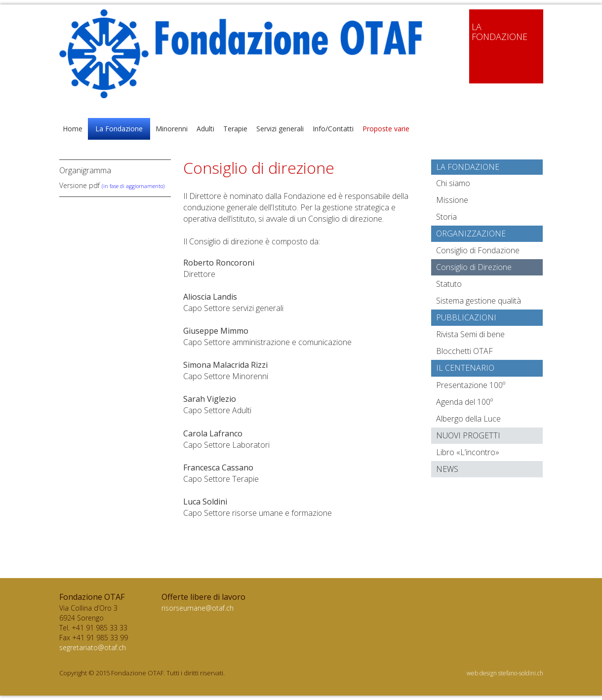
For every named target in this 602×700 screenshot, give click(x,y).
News (447, 469)
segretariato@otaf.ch (93, 647)
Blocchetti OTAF (464, 351)
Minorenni (172, 129)
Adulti (205, 129)
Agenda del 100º (464, 402)
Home (73, 129)
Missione (452, 200)
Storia (446, 217)
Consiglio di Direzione (474, 267)
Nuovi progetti (468, 435)
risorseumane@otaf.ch (198, 608)
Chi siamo (453, 183)
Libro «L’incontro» (468, 452)
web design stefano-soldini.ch (505, 673)
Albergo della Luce (468, 419)
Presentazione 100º (471, 385)
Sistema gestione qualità (479, 301)
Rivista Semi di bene (470, 334)
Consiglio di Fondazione (478, 250)
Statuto (449, 284)
